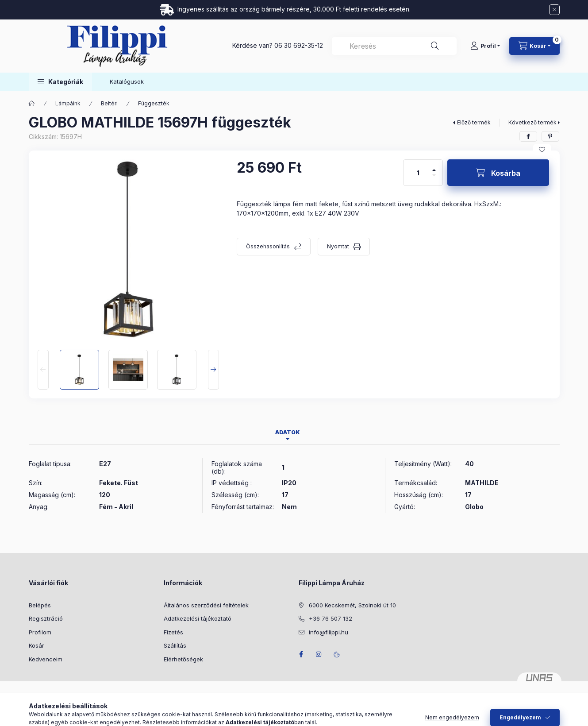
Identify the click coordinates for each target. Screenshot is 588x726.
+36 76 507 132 (331, 618)
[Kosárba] (498, 173)
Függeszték (154, 103)
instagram (319, 654)
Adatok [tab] (288, 432)
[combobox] (394, 46)
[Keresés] (435, 46)
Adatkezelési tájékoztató (198, 618)
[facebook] (528, 136)
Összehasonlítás (268, 246)
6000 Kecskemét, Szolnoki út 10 (352, 605)
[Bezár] (554, 10)
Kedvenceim (46, 659)
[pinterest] (550, 136)
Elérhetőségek (183, 659)
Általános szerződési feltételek (206, 605)
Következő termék (532, 122)
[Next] (213, 370)
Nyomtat (338, 246)
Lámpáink (68, 103)
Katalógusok (127, 81)
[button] (60, 82)
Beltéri (109, 103)
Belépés (40, 605)
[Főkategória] (32, 104)
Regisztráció (46, 618)
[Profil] (485, 46)
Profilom (40, 632)
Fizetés (173, 632)
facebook (301, 654)
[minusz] (434, 179)
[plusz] (434, 166)
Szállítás (175, 645)
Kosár (37, 645)
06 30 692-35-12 (299, 45)
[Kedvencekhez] (542, 150)
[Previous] (43, 370)
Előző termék (474, 122)
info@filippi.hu (329, 632)
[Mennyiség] (418, 173)
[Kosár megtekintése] (534, 46)
